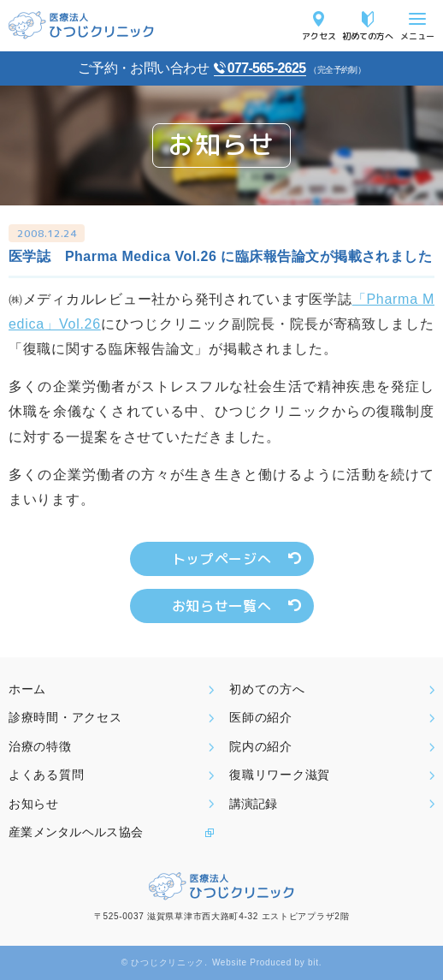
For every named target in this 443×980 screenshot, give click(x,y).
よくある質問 (46, 775)
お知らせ (34, 804)
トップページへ (221, 559)
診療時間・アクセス (65, 717)
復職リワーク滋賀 (280, 775)
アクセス (319, 36)
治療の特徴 (40, 746)
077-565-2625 (267, 68)
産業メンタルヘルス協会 (76, 832)
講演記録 (253, 804)
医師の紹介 (261, 717)
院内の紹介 (261, 746)
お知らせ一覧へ (221, 606)
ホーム (27, 689)
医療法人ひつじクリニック (81, 25)
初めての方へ (368, 36)
